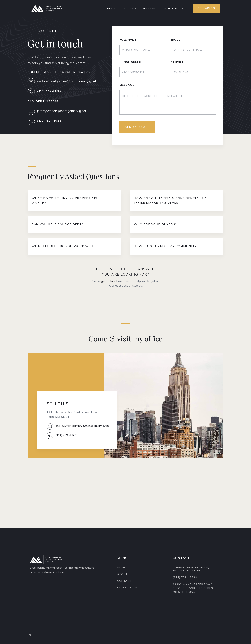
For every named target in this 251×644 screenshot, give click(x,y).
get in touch (109, 283)
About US (129, 8)
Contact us (206, 8)
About (123, 575)
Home (111, 8)
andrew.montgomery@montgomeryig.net (191, 574)
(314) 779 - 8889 (185, 582)
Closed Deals (172, 8)
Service (178, 63)
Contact (124, 582)
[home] (47, 8)
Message (127, 85)
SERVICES (149, 8)
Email (176, 40)
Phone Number (132, 63)
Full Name (128, 40)
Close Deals (127, 588)
